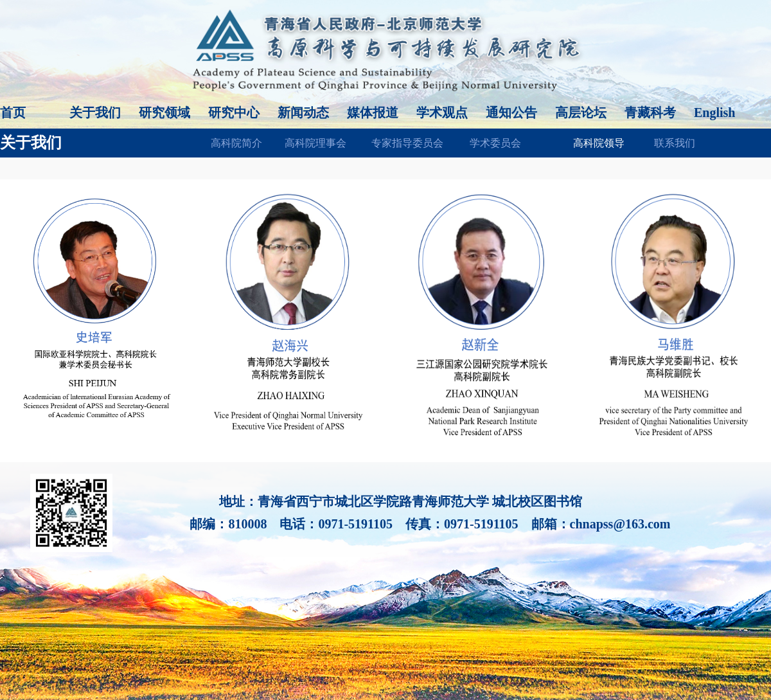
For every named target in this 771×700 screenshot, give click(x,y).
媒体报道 (373, 112)
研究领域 (164, 112)
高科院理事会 (315, 143)
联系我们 (675, 143)
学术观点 (442, 112)
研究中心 (234, 112)
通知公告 (511, 112)
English (714, 112)
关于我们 (95, 112)
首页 (13, 112)
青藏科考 (650, 112)
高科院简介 (236, 143)
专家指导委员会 (407, 143)
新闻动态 (303, 112)
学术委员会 (495, 143)
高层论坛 (581, 112)
